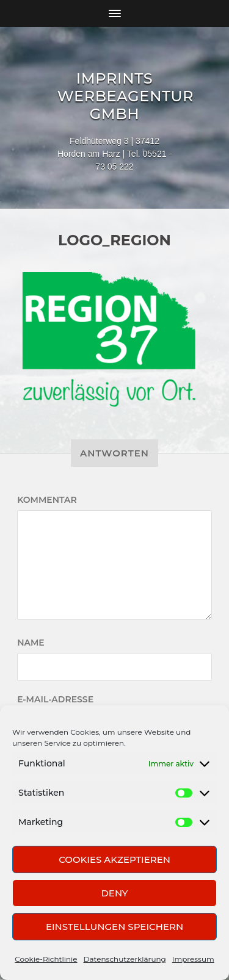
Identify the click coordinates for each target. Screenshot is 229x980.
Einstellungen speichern (114, 927)
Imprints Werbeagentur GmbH (125, 96)
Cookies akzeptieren (114, 859)
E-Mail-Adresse (55, 699)
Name (31, 643)
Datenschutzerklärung (125, 959)
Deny (114, 893)
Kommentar (47, 500)
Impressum (193, 959)
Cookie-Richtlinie (46, 959)
